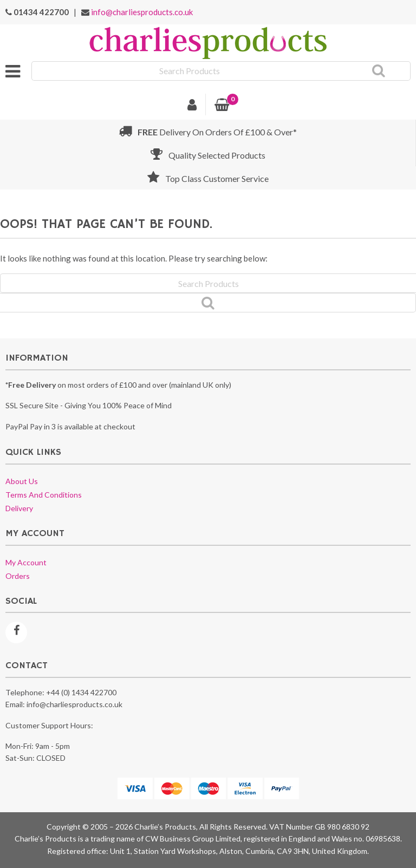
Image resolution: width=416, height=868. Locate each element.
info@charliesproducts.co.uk (142, 12)
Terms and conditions (44, 495)
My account (26, 562)
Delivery (19, 508)
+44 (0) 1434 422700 (81, 692)
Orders (18, 576)
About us (22, 481)
